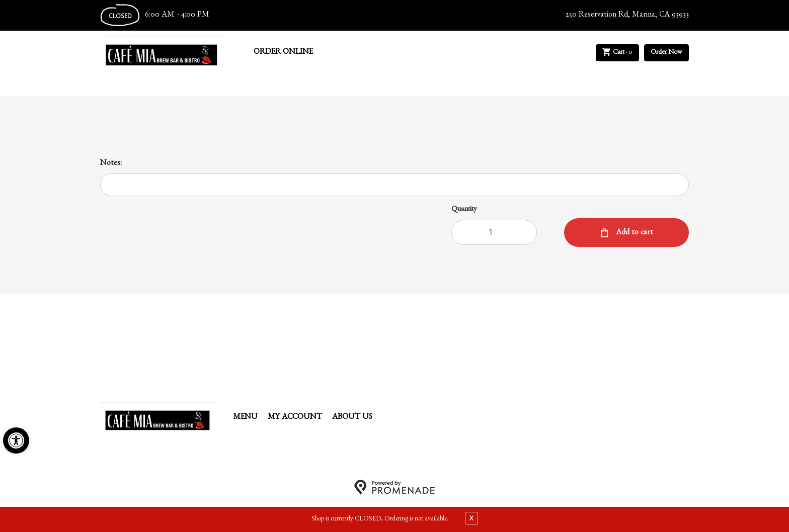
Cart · (618, 53)
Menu (245, 418)
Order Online (283, 53)
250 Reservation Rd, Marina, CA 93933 (627, 16)
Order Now (666, 53)
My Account (295, 418)
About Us (352, 418)
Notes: (111, 164)
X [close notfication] (471, 518)
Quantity (464, 210)
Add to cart (634, 233)
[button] (16, 440)
